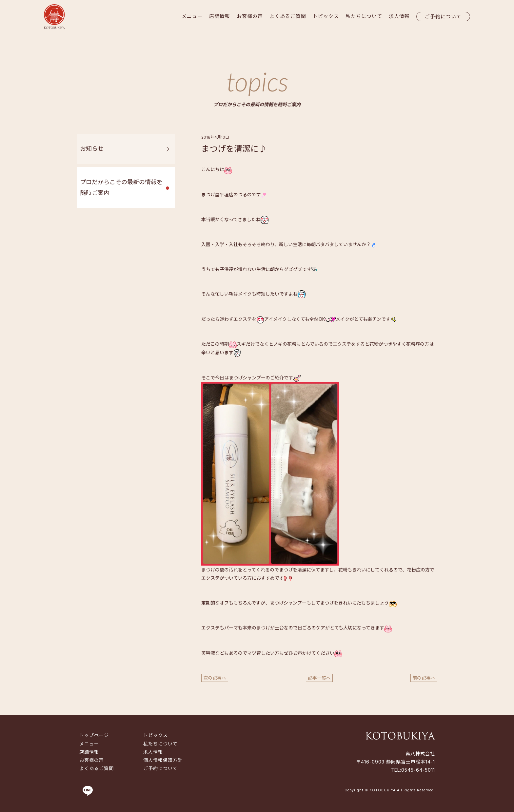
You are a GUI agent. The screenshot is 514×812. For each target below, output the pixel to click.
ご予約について (443, 17)
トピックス (326, 16)
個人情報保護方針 (163, 760)
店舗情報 (220, 16)
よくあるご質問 (288, 16)
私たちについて (364, 16)
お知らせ (92, 149)
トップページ (94, 735)
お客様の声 (250, 16)
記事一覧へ (319, 678)
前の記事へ (424, 678)
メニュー (192, 16)
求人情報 (399, 16)
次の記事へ (215, 678)
